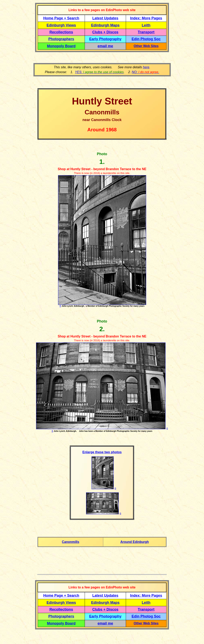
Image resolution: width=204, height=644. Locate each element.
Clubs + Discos (105, 32)
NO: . (145, 72)
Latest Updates (105, 18)
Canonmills (71, 542)
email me (105, 46)
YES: (99, 72)
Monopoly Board (61, 46)
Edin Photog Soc (146, 39)
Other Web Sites (146, 46)
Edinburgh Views (61, 25)
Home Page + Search (61, 18)
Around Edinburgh (135, 542)
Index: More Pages (146, 18)
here (146, 67)
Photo (102, 154)
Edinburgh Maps (105, 25)
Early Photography (105, 39)
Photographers (61, 39)
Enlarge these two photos (102, 452)
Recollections (61, 32)
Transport (146, 32)
